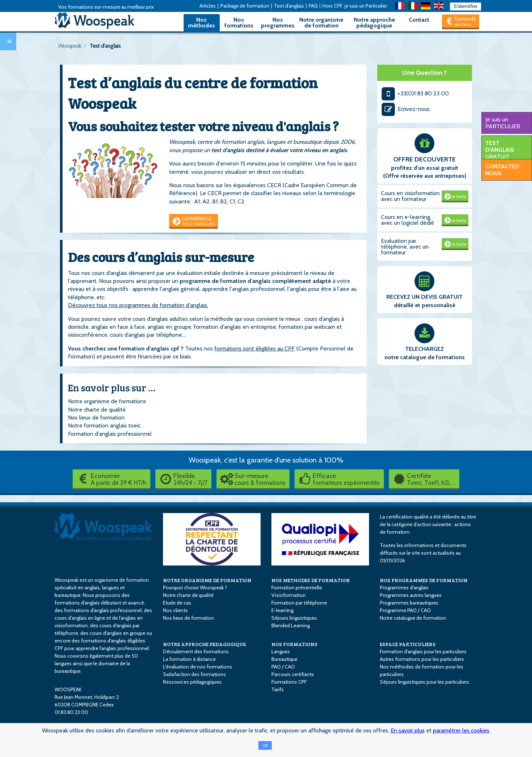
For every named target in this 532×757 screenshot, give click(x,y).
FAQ (313, 6)
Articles (208, 6)
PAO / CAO (283, 667)
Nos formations (239, 23)
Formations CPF (289, 682)
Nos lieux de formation (96, 418)
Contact (419, 20)
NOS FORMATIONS (294, 644)
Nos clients (175, 610)
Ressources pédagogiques (192, 682)
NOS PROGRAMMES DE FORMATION (424, 580)
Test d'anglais (289, 6)
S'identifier (465, 6)
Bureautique (284, 659)
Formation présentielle (297, 588)
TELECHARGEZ (424, 349)
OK (265, 745)
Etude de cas (177, 603)
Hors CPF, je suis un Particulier (355, 6)
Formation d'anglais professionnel (110, 434)
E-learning (282, 610)
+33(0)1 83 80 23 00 (415, 93)
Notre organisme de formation (321, 23)
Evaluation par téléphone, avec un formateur (405, 247)
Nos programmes (278, 23)
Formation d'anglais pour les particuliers (423, 651)
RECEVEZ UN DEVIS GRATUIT (424, 297)
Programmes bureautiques (409, 603)
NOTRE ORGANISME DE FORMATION (207, 580)
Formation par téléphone (299, 603)
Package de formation (245, 6)
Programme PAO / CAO (405, 610)
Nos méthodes (201, 23)
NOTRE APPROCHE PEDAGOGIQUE (204, 644)
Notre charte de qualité (97, 410)
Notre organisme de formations (107, 401)
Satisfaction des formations (194, 674)
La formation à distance (189, 659)
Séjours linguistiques (294, 618)
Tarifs (278, 689)
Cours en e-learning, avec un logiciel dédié (407, 220)
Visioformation (289, 595)
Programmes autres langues (411, 595)
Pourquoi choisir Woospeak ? (195, 588)
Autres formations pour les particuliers (422, 659)
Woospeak (70, 46)
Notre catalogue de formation (413, 618)
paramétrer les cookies (461, 730)
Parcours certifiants (293, 674)
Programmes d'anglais (404, 588)
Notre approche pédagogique (374, 23)
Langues (281, 651)
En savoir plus (408, 730)
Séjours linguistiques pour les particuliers (424, 682)
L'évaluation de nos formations (198, 667)
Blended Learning (291, 625)
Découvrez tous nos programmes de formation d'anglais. (138, 305)
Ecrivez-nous (406, 109)
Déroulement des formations (196, 651)
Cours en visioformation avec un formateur (410, 196)
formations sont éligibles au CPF (255, 349)
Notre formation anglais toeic (104, 425)
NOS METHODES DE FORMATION (311, 580)
